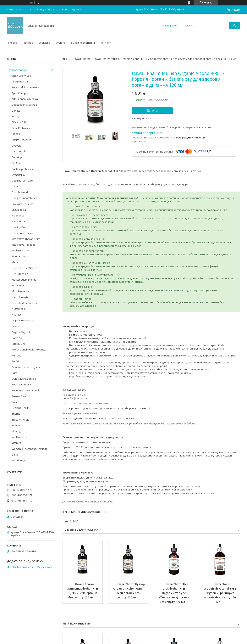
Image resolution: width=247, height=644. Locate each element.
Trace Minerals (20, 420)
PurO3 (15, 361)
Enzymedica (19, 210)
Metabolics (18, 285)
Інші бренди (19, 460)
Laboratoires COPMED (25, 268)
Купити (152, 111)
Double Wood (20, 192)
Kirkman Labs (20, 256)
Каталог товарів (17, 70)
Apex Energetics (21, 93)
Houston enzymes (22, 233)
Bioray (16, 116)
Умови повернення (83, 43)
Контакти (106, 43)
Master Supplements (24, 280)
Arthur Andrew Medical (25, 99)
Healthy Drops (20, 227)
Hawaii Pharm (81, 59)
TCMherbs (18, 425)
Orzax (15, 326)
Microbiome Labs (22, 291)
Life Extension (20, 274)
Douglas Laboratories (24, 198)
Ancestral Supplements (25, 87)
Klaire (15, 262)
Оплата (61, 43)
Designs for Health (23, 181)
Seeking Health (21, 408)
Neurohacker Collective (25, 303)
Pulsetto (17, 356)
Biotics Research (21, 140)
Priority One (19, 344)
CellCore (17, 163)
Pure (15, 373)
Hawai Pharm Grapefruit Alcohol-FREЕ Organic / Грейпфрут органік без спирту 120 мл (220, 593)
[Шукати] (234, 26)
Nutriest (16, 315)
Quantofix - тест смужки (26, 367)
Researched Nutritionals (26, 390)
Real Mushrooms (22, 384)
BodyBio (17, 146)
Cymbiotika (18, 175)
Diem (15, 186)
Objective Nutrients (23, 320)
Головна (12, 43)
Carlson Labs (19, 151)
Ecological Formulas (23, 204)
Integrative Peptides (24, 245)
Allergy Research (22, 81)
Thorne (16, 414)
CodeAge (17, 157)
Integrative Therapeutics (26, 239)
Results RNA (19, 396)
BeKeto (16, 111)
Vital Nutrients (20, 437)
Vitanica (16, 443)
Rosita (15, 402)
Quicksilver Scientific (24, 379)
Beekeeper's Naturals (25, 105)
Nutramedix (19, 309)
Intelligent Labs (21, 250)
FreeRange (18, 216)
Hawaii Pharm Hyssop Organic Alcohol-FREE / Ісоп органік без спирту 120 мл (129, 591)
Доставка (44, 43)
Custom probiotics (22, 169)
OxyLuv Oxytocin (22, 332)
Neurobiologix (20, 297)
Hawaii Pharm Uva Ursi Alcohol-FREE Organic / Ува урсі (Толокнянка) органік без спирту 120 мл (175, 593)
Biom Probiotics (21, 128)
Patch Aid (17, 338)
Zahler (16, 455)
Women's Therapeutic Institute (30, 449)
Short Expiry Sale (22, 76)
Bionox (16, 134)
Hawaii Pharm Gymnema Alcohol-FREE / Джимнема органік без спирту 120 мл (83, 591)
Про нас (28, 43)
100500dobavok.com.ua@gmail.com (31, 567)
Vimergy (16, 431)
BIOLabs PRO (19, 122)
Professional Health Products (29, 350)
